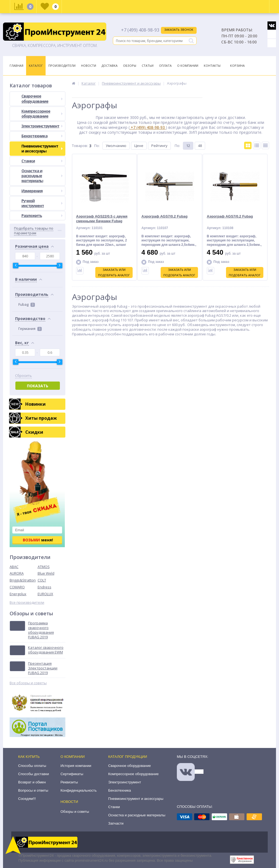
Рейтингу (159, 146)
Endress (44, 587)
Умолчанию (116, 146)
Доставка (110, 66)
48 (200, 146)
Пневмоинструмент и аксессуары (42, 148)
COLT (42, 580)
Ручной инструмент (42, 203)
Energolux (18, 594)
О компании (72, 757)
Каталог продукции (128, 757)
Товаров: (80, 146)
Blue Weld (46, 573)
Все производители (27, 603)
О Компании (188, 66)
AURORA (17, 573)
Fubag (27, 304)
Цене (139, 146)
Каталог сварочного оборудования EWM (46, 650)
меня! (38, 540)
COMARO (17, 587)
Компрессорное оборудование (42, 114)
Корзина (237, 66)
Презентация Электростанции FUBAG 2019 (43, 668)
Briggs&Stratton (23, 580)
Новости (89, 66)
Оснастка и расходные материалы (42, 176)
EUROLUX (45, 594)
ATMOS (44, 567)
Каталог (36, 66)
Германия (30, 329)
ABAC (14, 567)
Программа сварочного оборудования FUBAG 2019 (41, 630)
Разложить (42, 215)
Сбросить (23, 376)
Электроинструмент (42, 126)
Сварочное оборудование (42, 98)
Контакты (212, 66)
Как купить (29, 757)
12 (188, 146)
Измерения (42, 191)
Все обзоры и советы (28, 683)
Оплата (165, 66)
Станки (42, 161)
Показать (38, 386)
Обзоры (130, 66)
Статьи (148, 66)
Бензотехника (42, 136)
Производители (62, 66)
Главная (16, 66)
